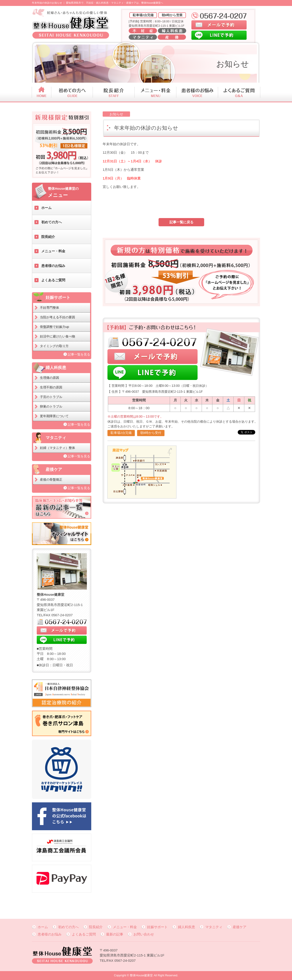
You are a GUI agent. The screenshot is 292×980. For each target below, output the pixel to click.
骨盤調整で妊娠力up (55, 327)
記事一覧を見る (79, 354)
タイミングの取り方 (54, 346)
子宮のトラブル (51, 397)
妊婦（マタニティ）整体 (57, 448)
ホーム (46, 208)
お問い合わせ (144, 934)
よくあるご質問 (53, 280)
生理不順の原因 (51, 387)
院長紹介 (48, 237)
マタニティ (214, 927)
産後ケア (240, 927)
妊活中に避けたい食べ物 (57, 336)
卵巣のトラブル (51, 406)
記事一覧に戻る (181, 222)
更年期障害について (54, 416)
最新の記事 (115, 934)
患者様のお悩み (53, 266)
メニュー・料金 (53, 251)
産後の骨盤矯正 (51, 479)
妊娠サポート (157, 927)
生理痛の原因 (50, 378)
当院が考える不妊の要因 (57, 317)
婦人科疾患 (186, 927)
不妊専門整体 (50, 308)
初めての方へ (52, 222)
